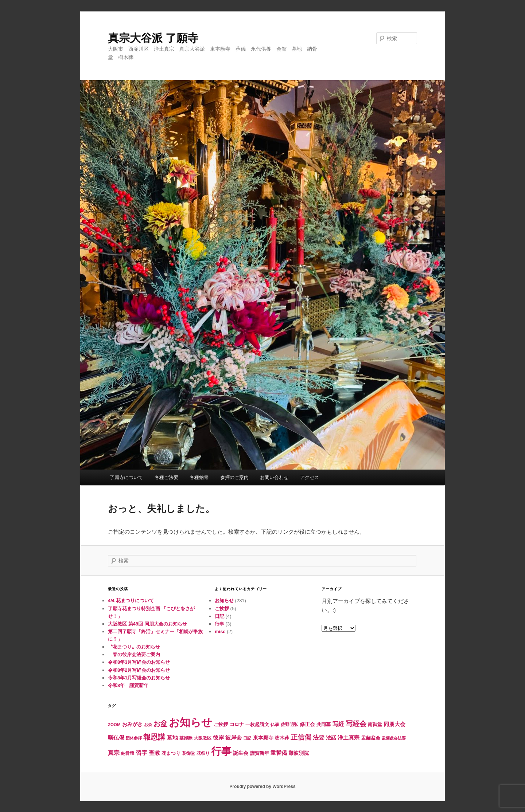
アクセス (310, 477)
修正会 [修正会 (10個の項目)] (307, 724)
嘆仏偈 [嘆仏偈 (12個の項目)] (116, 738)
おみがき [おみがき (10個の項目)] (132, 724)
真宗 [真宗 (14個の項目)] (114, 753)
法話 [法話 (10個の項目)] (331, 738)
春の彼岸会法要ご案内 (134, 654)
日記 (219, 616)
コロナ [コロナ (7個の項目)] (237, 724)
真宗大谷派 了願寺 (153, 38)
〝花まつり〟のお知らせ (134, 647)
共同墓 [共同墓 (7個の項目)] (324, 724)
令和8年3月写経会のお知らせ (139, 662)
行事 (219, 624)
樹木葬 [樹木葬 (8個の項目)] (282, 738)
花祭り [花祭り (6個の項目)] (203, 753)
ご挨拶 (222, 609)
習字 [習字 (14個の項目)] (141, 753)
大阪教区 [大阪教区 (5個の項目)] (203, 738)
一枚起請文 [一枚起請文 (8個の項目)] (257, 724)
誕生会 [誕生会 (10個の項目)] (241, 753)
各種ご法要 (166, 477)
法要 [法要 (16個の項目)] (319, 737)
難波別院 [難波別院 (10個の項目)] (299, 753)
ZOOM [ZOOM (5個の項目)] (114, 725)
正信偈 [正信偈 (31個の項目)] (301, 737)
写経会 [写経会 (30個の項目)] (356, 724)
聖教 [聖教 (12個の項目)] (155, 753)
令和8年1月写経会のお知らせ (139, 678)
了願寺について (126, 477)
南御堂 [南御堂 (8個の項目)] (375, 724)
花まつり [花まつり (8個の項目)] (171, 753)
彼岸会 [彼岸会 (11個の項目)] (234, 738)
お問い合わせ (274, 477)
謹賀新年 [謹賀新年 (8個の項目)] (260, 753)
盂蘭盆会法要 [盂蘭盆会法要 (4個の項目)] (394, 738)
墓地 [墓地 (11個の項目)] (172, 738)
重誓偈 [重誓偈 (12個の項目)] (279, 753)
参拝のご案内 (234, 477)
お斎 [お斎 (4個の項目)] (148, 725)
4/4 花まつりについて (131, 601)
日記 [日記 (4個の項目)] (247, 738)
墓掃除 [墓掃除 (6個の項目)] (186, 738)
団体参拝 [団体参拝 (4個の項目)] (134, 738)
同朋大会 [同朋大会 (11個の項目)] (394, 724)
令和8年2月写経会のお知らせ (139, 670)
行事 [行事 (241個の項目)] (221, 751)
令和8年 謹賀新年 (128, 685)
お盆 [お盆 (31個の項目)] (160, 724)
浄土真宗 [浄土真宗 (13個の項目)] (349, 738)
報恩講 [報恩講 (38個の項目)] (154, 737)
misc (220, 631)
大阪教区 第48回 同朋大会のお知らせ (147, 624)
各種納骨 (199, 477)
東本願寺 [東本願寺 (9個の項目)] (263, 738)
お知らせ (224, 601)
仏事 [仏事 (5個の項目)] (275, 725)
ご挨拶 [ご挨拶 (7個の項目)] (221, 724)
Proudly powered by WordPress (262, 786)
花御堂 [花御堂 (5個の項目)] (188, 753)
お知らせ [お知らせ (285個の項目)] (190, 722)
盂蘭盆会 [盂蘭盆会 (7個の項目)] (371, 738)
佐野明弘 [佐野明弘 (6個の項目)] (289, 725)
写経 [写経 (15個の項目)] (338, 724)
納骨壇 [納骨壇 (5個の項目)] (128, 753)
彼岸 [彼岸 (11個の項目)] (218, 738)
